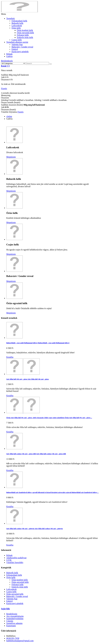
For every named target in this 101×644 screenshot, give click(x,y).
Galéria (9, 56)
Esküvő (15, 49)
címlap (9, 116)
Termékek (11, 18)
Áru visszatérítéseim (15, 616)
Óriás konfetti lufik (25, 30)
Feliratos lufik (23, 35)
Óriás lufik (16, 28)
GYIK (9, 560)
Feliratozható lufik (19, 21)
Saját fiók (5, 609)
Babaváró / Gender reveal (22, 47)
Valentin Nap (17, 44)
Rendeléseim (12, 614)
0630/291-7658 (13, 638)
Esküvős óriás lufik (25, 37)
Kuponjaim (11, 626)
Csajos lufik (17, 40)
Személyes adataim (14, 623)
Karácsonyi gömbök (20, 52)
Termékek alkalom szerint (17, 42)
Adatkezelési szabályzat (16, 558)
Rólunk (9, 54)
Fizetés (4, 89)
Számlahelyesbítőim (15, 619)
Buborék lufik (17, 23)
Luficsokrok (17, 26)
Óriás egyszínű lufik (25, 33)
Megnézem (11, 157)
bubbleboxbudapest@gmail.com (20, 641)
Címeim (10, 621)
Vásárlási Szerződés (15, 562)
